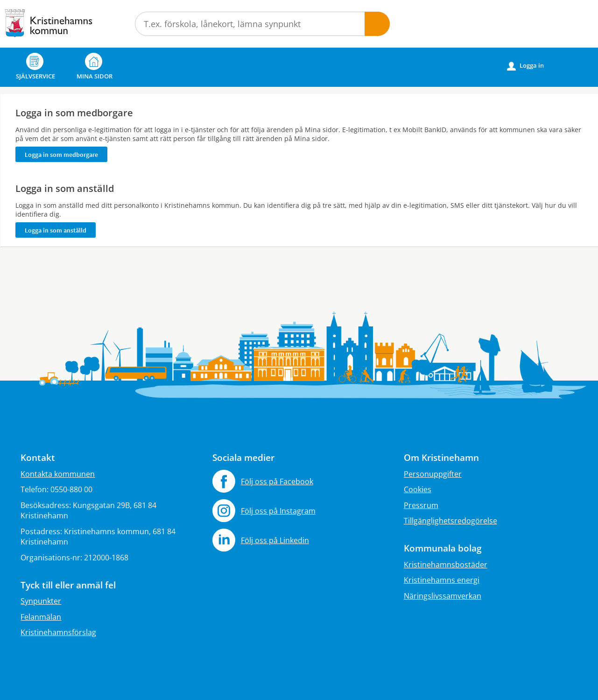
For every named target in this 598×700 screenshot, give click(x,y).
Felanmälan (41, 617)
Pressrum (421, 505)
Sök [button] (377, 24)
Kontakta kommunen (58, 474)
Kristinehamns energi (442, 580)
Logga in (525, 66)
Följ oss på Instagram (278, 511)
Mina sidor (95, 67)
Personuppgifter (433, 474)
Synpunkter (41, 601)
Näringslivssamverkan (443, 596)
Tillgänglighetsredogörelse (450, 521)
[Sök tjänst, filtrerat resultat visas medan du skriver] (262, 24)
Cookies (418, 489)
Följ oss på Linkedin (275, 540)
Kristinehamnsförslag (58, 632)
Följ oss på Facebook (277, 481)
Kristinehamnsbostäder (446, 565)
